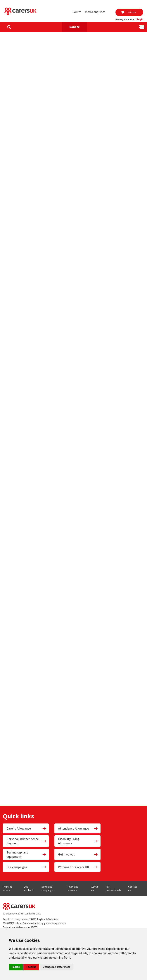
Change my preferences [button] (57, 967)
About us (95, 888)
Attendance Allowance (78, 828)
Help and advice (8, 888)
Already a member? (129, 19)
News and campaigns (47, 888)
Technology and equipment (26, 854)
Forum (77, 12)
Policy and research (73, 888)
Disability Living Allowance (78, 841)
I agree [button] (16, 967)
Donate (75, 27)
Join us (128, 12)
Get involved (78, 854)
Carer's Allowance (26, 828)
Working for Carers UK (78, 867)
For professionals (113, 888)
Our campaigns (26, 867)
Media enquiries (95, 12)
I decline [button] (31, 967)
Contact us (133, 888)
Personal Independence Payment (26, 841)
